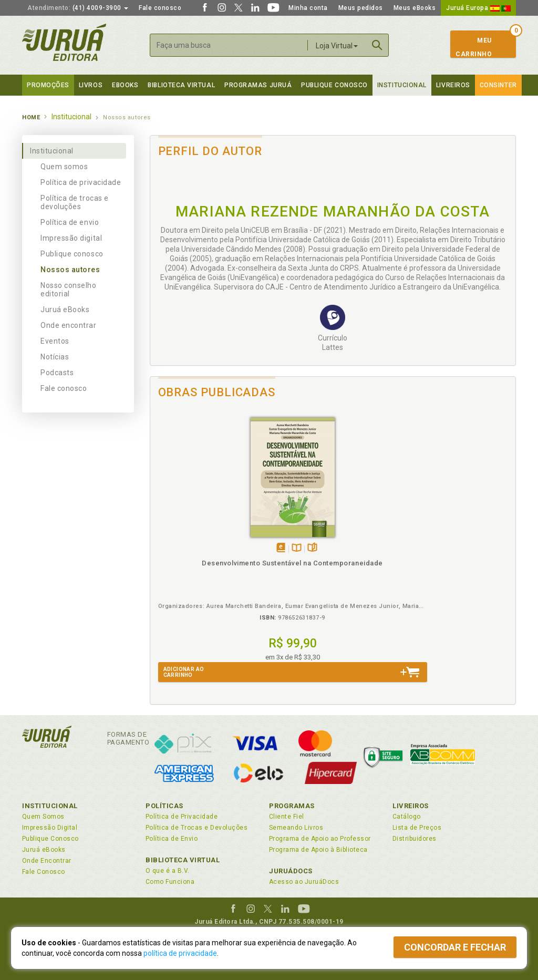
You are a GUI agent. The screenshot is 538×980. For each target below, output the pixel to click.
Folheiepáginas (216, 536)
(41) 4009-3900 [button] (78, 8)
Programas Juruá (258, 85)
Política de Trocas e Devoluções (196, 828)
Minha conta (308, 8)
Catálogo (407, 817)
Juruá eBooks (65, 310)
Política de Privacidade (182, 817)
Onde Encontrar (47, 861)
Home (31, 117)
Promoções (48, 85)
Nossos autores (70, 270)
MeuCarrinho (474, 47)
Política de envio (70, 222)
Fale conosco (160, 8)
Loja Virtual (337, 46)
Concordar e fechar (455, 947)
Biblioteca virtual (181, 85)
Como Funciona (170, 882)
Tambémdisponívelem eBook (184, 536)
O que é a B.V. (168, 871)
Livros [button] (91, 85)
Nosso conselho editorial (69, 290)
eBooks (125, 85)
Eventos (55, 341)
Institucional (402, 85)
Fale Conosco (44, 872)
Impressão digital (71, 238)
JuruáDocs (291, 871)
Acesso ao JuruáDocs (304, 882)
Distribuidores (415, 839)
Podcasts (57, 373)
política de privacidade (180, 953)
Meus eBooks (415, 8)
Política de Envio (172, 839)
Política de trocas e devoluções (75, 202)
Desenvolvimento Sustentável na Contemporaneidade (196, 560)
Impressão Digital (50, 828)
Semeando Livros (296, 828)
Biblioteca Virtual (183, 860)
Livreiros (453, 85)
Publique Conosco (334, 85)
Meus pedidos (361, 8)
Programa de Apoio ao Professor (320, 839)
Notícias (55, 357)
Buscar (377, 45)
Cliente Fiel (287, 817)
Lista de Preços (417, 828)
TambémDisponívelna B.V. (200, 536)
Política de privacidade (81, 182)
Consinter (498, 85)
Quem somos (64, 167)
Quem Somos (43, 817)
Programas (292, 806)
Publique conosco (72, 254)
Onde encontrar (69, 325)
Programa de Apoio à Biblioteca (318, 850)
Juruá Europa (478, 8)
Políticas (164, 806)
